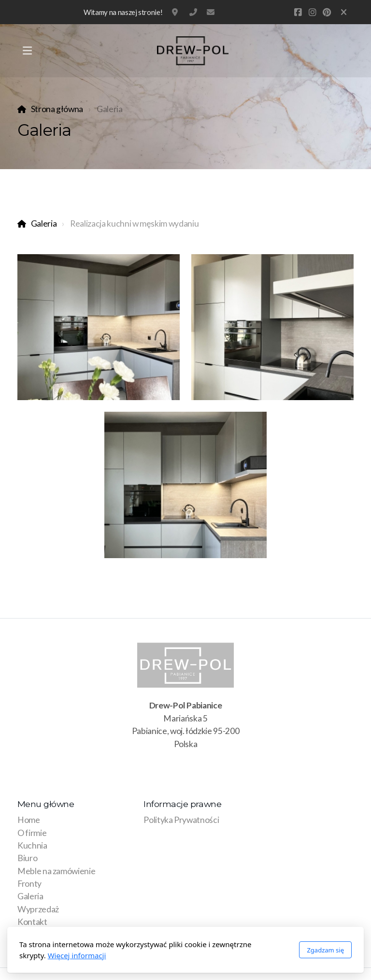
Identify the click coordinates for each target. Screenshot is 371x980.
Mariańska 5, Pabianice (176, 12)
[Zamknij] (344, 12)
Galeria (44, 223)
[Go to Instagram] (312, 12)
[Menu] (27, 51)
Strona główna (57, 109)
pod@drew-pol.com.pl (211, 12)
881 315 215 (193, 12)
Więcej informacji (77, 955)
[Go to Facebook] (298, 12)
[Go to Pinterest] (327, 12)
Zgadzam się (325, 950)
